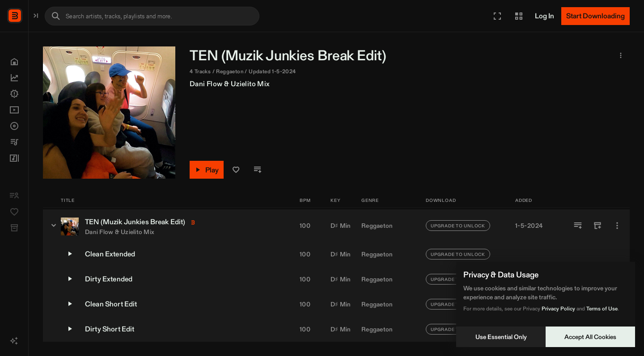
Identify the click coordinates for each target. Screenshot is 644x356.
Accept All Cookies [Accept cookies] (590, 337)
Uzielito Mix (343, 84)
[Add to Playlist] (578, 226)
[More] (617, 226)
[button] (497, 16)
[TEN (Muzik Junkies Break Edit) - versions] (147, 225)
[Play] (300, 170)
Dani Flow (299, 84)
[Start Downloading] (595, 16)
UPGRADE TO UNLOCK (458, 226)
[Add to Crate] (597, 226)
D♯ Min (341, 226)
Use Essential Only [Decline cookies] (501, 337)
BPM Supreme (52, 15)
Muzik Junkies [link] (363, 55)
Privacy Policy (558, 308)
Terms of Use (602, 308)
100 (305, 226)
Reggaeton (377, 226)
